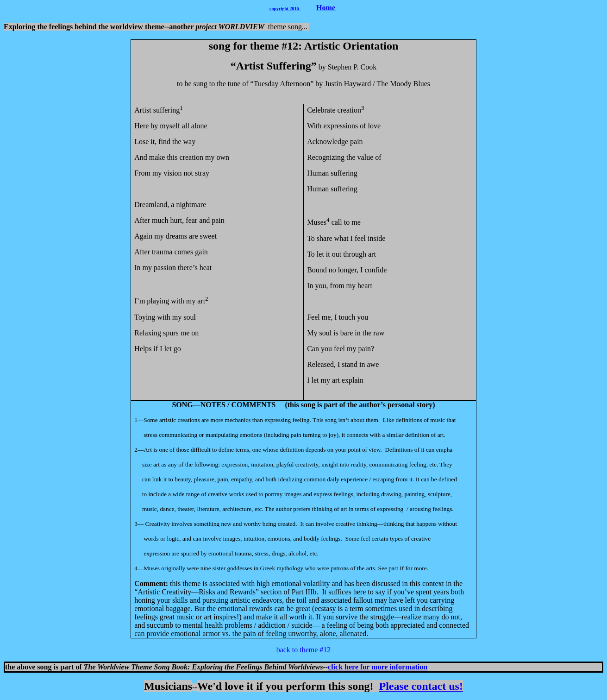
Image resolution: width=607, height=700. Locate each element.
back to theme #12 (304, 650)
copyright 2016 (285, 9)
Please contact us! (421, 686)
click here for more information (378, 667)
